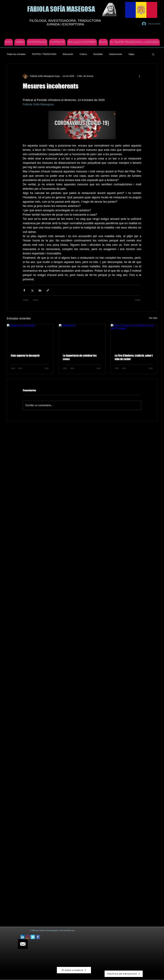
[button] (153, 54)
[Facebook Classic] (38, 937)
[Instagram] (28, 937)
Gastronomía (116, 54)
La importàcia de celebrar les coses (80, 357)
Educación (68, 54)
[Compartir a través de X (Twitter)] (32, 290)
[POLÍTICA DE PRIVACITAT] (124, 974)
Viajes (131, 54)
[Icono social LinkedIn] (23, 937)
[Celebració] (82, 337)
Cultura (83, 54)
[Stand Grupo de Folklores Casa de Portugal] (134, 337)
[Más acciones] (139, 76)
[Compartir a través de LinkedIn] (40, 290)
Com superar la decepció (25, 356)
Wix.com (71, 930)
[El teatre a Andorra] (74, 970)
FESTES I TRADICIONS (44, 54)
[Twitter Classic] (33, 937)
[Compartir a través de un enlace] (48, 290)
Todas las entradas (16, 54)
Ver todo (153, 318)
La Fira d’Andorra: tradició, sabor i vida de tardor (134, 357)
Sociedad (98, 54)
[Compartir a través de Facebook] (24, 290)
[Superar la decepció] (30, 337)
